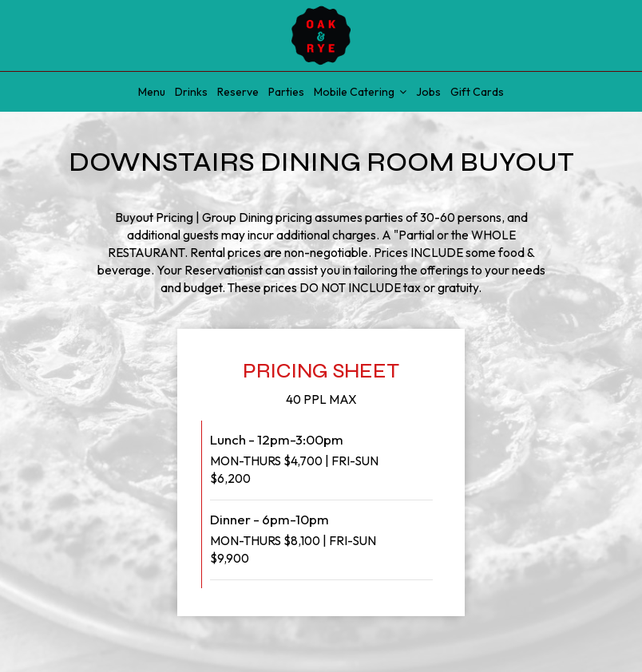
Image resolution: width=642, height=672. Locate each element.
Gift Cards (477, 92)
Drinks (191, 92)
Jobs (428, 92)
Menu (152, 92)
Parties (286, 92)
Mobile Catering (360, 92)
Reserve (238, 92)
